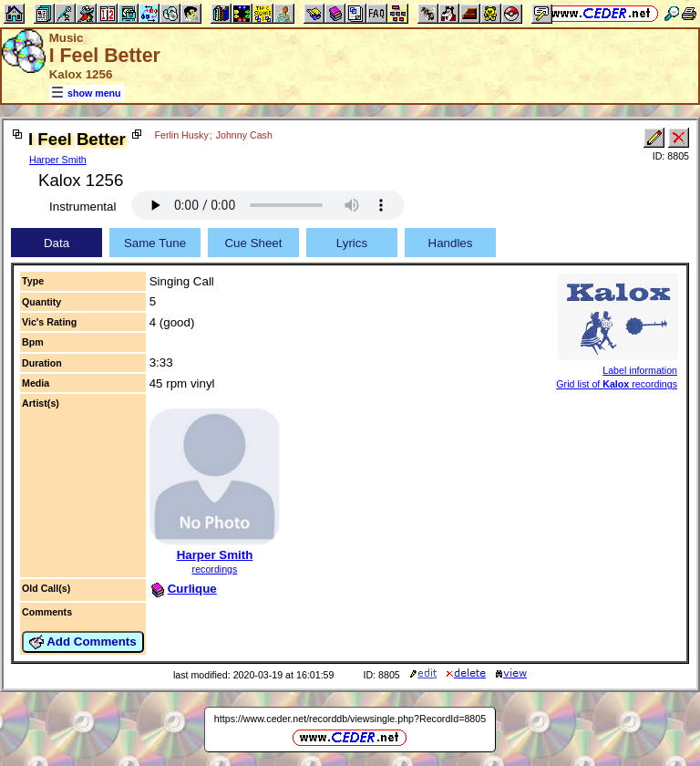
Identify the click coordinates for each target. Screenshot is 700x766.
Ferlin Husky (182, 135)
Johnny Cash (244, 135)
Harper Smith (58, 160)
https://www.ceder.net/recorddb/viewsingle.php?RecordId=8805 (350, 719)
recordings (215, 569)
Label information (640, 370)
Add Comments (83, 642)
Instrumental (82, 207)
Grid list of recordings (617, 384)
